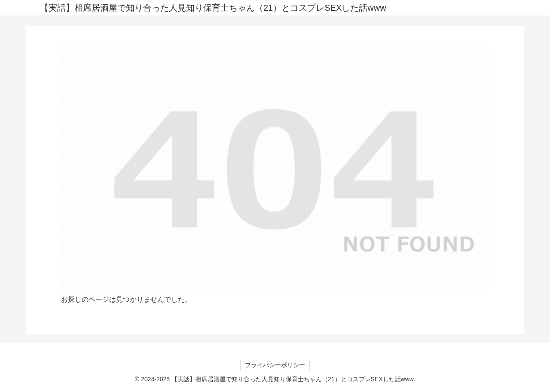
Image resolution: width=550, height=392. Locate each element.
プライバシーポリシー (275, 365)
